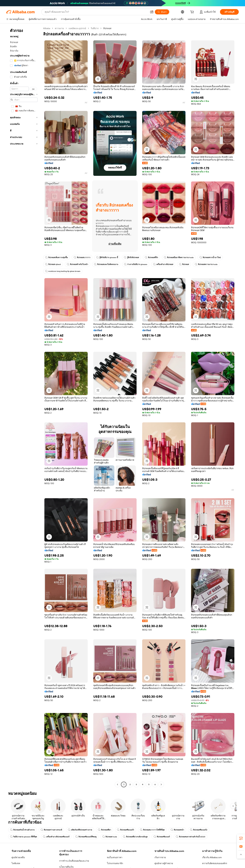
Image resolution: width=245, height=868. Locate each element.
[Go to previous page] (117, 784)
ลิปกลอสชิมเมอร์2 (199, 830)
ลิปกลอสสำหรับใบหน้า (77, 264)
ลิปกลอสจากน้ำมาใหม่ (210, 257)
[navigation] (24, 407)
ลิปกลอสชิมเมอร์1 (126, 830)
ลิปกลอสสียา (105, 830)
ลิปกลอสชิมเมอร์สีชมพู (86, 837)
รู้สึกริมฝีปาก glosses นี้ (107, 257)
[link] (241, 838)
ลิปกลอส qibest (53, 264)
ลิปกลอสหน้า (177, 830)
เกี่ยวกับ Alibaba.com (212, 857)
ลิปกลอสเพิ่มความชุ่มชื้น (56, 257)
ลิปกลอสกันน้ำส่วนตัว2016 (22, 830)
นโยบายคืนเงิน (66, 867)
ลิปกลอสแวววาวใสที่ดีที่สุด (152, 830)
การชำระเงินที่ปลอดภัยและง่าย (74, 861)
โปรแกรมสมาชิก (115, 863)
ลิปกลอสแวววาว (82, 257)
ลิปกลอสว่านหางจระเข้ (51, 830)
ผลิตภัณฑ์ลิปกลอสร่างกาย (80, 830)
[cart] (193, 12)
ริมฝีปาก (95, 28)
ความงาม (59, 28)
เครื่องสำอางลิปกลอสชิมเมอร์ (56, 837)
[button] (152, 12)
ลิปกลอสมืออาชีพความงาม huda (179, 257)
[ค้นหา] (162, 12)
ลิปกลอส (184, 264)
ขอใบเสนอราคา (115, 857)
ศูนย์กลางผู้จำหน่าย (164, 863)
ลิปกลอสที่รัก (151, 257)
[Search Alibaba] (96, 12)
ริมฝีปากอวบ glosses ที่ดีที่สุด (24, 837)
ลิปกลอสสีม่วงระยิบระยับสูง (135, 837)
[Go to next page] (161, 784)
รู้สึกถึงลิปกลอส (131, 257)
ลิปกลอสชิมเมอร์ (162, 837)
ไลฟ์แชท (16, 863)
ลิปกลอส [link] (107, 28)
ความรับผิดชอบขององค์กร (215, 863)
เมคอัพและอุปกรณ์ (77, 28)
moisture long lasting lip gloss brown (63, 271)
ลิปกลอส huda (110, 837)
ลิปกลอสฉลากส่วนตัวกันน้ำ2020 (191, 837)
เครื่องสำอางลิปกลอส (163, 264)
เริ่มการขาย (160, 857)
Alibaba (47, 28)
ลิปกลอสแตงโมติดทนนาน (106, 264)
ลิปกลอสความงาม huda (206, 264)
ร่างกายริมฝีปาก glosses (136, 264)
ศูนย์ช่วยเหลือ (18, 857)
